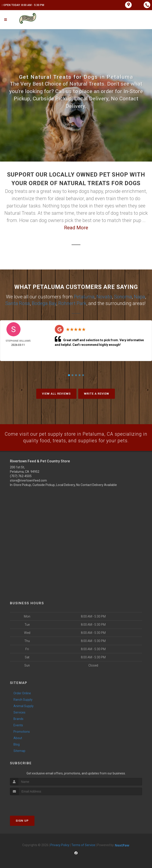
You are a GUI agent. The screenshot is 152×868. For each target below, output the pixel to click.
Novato (104, 297)
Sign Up (22, 820)
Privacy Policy (60, 845)
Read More (76, 228)
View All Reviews (56, 393)
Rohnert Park (72, 303)
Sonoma (123, 297)
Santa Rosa (18, 303)
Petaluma (84, 297)
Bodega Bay (44, 303)
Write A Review (97, 393)
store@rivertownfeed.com (28, 480)
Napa (140, 297)
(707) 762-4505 (21, 476)
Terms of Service (83, 845)
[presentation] (33, 803)
